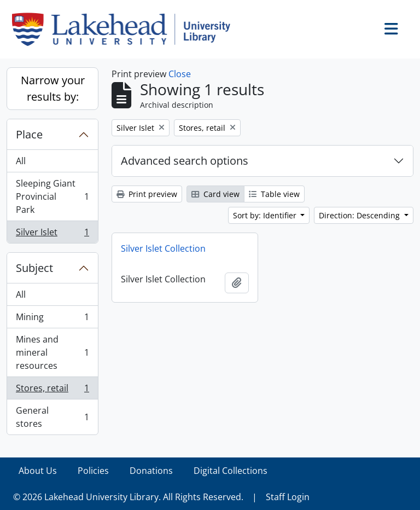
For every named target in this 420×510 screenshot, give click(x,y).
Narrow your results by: (53, 88)
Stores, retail (52, 390)
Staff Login (288, 497)
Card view (215, 194)
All (21, 161)
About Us (38, 471)
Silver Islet (52, 234)
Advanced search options (185, 161)
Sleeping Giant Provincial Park (52, 196)
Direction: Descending (360, 215)
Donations (151, 471)
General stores (52, 417)
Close (180, 74)
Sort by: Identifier (266, 215)
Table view (274, 194)
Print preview (147, 194)
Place (29, 134)
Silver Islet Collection (163, 248)
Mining (52, 319)
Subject (34, 268)
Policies (93, 471)
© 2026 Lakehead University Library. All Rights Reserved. (128, 497)
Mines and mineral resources (52, 352)
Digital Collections (231, 471)
